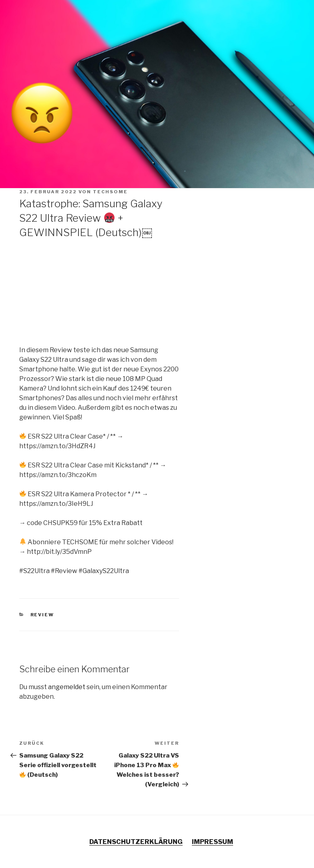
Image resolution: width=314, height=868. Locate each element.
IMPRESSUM (212, 842)
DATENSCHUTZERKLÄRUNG (136, 842)
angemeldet (67, 687)
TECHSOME (110, 192)
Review (42, 615)
